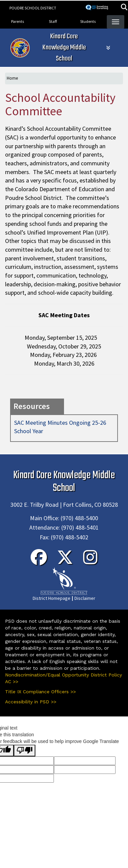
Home (12, 78)
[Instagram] (90, 562)
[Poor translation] (25, 751)
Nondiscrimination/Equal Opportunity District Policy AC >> (63, 678)
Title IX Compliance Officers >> (40, 692)
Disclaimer (85, 598)
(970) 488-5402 (70, 537)
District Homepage (52, 598)
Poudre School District (33, 8)
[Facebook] (39, 562)
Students (88, 21)
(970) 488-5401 (80, 527)
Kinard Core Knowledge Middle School (64, 48)
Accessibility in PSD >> (31, 702)
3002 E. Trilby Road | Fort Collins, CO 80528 (64, 505)
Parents (18, 21)
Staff (53, 21)
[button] (124, 8)
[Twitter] (65, 562)
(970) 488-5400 (79, 518)
